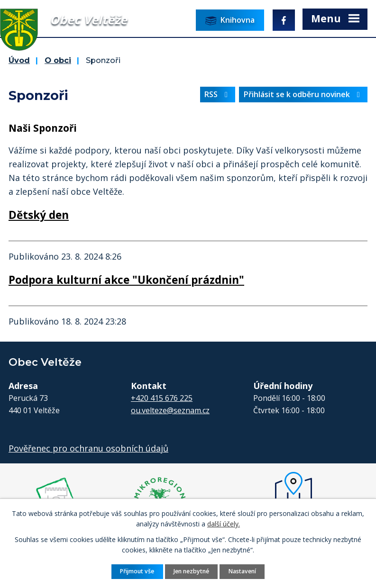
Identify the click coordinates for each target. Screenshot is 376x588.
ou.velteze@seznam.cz (170, 410)
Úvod (19, 60)
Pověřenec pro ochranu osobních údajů (88, 448)
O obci (58, 60)
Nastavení (242, 571)
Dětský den (39, 215)
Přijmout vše (137, 571)
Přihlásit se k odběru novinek (303, 94)
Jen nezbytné (191, 571)
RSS (218, 94)
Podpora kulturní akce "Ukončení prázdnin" (126, 280)
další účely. (224, 524)
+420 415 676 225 (162, 398)
